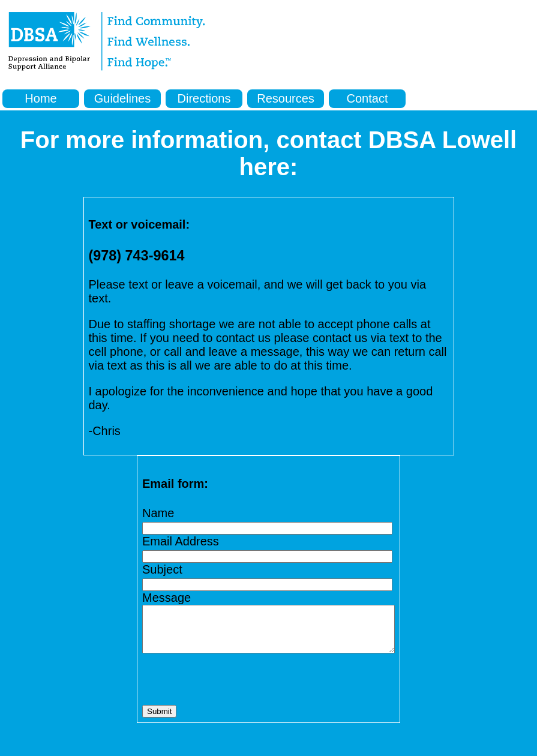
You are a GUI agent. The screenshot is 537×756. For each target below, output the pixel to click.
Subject (147, 569)
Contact (367, 98)
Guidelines (123, 98)
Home (40, 98)
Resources (286, 98)
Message (151, 598)
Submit (144, 720)
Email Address (166, 541)
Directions (204, 98)
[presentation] (218, 689)
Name (143, 513)
